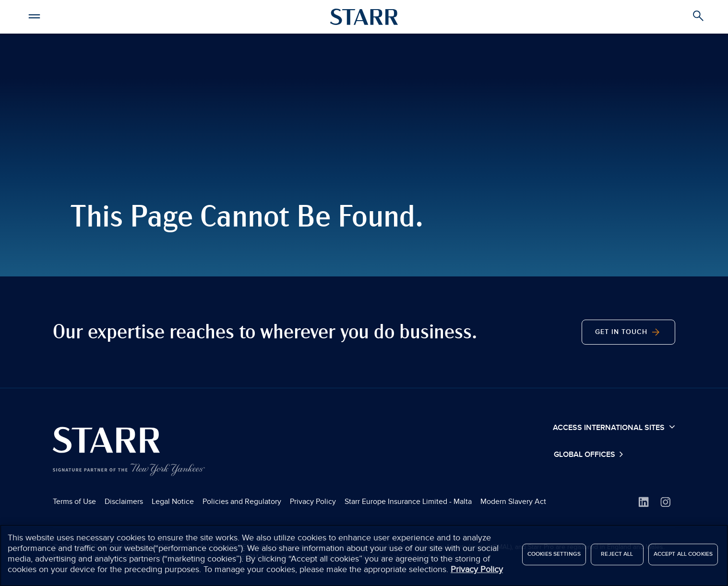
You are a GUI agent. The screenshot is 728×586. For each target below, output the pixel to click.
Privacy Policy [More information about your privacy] (477, 573)
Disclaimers (124, 502)
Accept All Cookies (683, 557)
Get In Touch (628, 332)
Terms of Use (74, 502)
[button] (35, 15)
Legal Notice (173, 502)
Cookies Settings (554, 557)
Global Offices (585, 455)
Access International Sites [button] (614, 427)
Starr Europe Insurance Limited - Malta (408, 502)
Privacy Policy (313, 502)
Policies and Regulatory (242, 502)
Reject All (617, 557)
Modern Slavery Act (513, 502)
